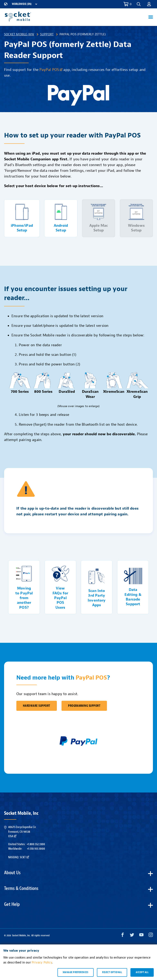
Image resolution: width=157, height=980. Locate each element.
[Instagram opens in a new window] (151, 936)
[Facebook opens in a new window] (123, 936)
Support (47, 34)
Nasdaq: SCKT (19, 857)
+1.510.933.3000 (36, 849)
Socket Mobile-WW (19, 34)
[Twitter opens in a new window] (132, 936)
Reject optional (112, 972)
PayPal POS (51, 70)
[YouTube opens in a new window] (141, 936)
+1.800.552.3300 (36, 844)
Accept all (142, 972)
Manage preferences (76, 972)
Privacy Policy (42, 962)
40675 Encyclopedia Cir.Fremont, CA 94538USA (22, 832)
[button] (139, 4)
